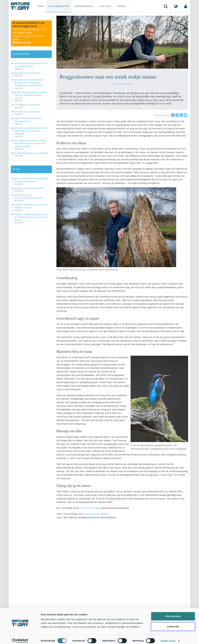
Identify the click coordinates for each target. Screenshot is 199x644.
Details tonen (168, 638)
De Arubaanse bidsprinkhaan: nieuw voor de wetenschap (31, 65)
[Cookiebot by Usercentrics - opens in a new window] (20, 638)
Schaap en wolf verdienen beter (29, 188)
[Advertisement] (122, 549)
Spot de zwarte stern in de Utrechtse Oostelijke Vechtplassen (31, 180)
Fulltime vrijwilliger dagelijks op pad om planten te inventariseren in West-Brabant (32, 217)
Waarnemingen (84, 6)
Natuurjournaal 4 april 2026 (27, 73)
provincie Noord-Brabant (96, 514)
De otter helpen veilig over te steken (31, 153)
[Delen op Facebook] (173, 115)
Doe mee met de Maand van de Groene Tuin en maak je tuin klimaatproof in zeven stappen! (29, 83)
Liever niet (173, 624)
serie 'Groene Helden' (90, 508)
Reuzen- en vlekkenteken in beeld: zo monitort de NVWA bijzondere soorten (31, 95)
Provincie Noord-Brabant (122, 84)
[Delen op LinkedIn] (181, 115)
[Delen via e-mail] (185, 115)
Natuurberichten (59, 6)
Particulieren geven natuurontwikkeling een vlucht (28, 196)
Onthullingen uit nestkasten (27, 105)
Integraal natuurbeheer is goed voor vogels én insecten (31, 206)
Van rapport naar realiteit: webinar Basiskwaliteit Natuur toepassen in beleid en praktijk (30, 143)
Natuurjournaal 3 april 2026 (27, 112)
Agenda (121, 6)
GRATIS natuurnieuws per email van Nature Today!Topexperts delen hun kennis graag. (29, 36)
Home (41, 6)
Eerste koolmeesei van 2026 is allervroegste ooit (28, 120)
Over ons (106, 6)
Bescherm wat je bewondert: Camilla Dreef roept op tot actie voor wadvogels (31, 131)
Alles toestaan (173, 613)
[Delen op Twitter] (177, 115)
